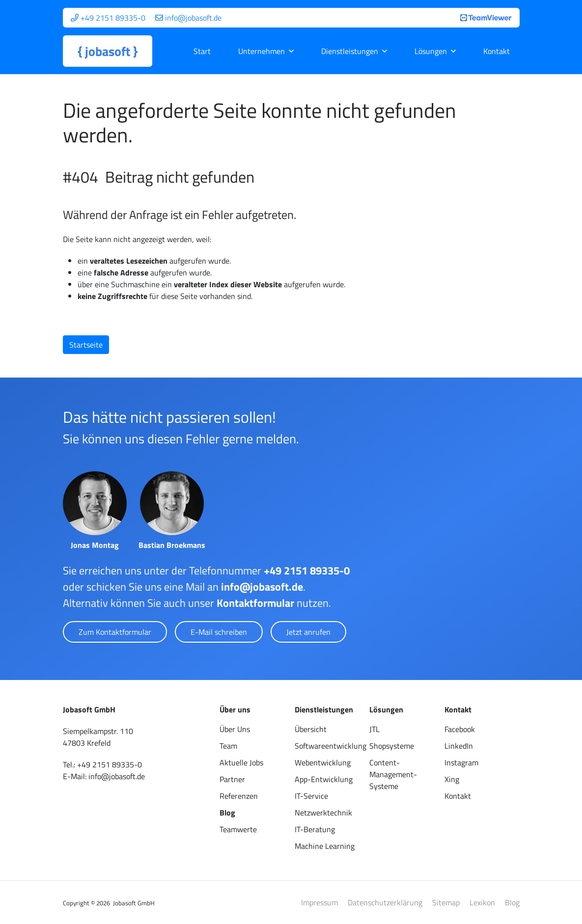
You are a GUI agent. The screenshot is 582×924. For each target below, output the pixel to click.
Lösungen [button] (431, 51)
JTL (374, 729)
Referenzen (239, 796)
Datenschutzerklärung (385, 902)
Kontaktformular (255, 603)
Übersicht (311, 729)
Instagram (461, 762)
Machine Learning (325, 846)
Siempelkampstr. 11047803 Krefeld (98, 737)
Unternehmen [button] (262, 51)
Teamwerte (238, 829)
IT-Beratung (315, 829)
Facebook (460, 729)
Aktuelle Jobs (241, 762)
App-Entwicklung (324, 779)
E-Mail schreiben (219, 632)
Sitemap (446, 902)
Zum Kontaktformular (115, 632)
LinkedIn (459, 746)
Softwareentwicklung (331, 746)
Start (202, 51)
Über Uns (235, 729)
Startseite (86, 345)
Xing (452, 779)
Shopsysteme (392, 746)
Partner (232, 779)
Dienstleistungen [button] (350, 51)
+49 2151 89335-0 (307, 571)
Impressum (319, 902)
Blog (227, 813)
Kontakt (497, 51)
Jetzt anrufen (308, 632)
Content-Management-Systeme (393, 774)
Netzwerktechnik (323, 813)
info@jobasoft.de (262, 587)
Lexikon (482, 902)
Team (228, 746)
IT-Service (311, 796)
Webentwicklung (323, 762)
